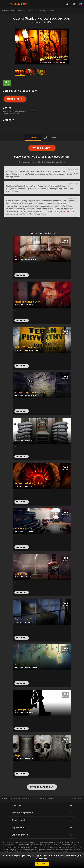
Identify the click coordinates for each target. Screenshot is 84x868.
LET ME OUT (29, 531)
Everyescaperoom (9, 11)
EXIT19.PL (48, 22)
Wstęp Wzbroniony (25, 347)
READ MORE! (22, 321)
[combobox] (74, 4)
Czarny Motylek (23, 710)
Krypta (19, 755)
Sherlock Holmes (24, 529)
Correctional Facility (26, 619)
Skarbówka (21, 574)
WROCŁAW (37, 22)
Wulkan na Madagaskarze (30, 483)
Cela (17, 438)
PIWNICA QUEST (31, 667)
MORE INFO (13, 99)
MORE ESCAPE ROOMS (42, 787)
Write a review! (42, 148)
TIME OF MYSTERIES (32, 350)
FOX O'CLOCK (30, 305)
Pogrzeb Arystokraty (26, 393)
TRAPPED (28, 441)
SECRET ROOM (30, 395)
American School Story (28, 302)
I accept (42, 864)
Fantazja (20, 665)
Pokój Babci (21, 257)
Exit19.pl (31, 11)
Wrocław (21, 11)
